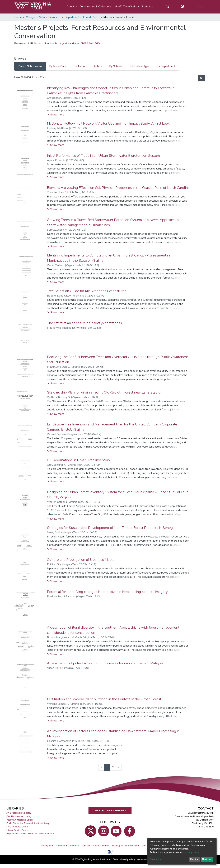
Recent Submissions (30, 66)
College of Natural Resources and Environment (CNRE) (43, 17)
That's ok (207, 859)
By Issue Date (58, 66)
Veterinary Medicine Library (20, 820)
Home (18, 17)
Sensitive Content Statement (95, 846)
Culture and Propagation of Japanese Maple (81, 560)
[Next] (119, 767)
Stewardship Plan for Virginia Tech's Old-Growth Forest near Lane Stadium (105, 392)
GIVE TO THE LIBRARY (110, 810)
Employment (47, 846)
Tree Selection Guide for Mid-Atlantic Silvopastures (87, 291)
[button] (183, 7)
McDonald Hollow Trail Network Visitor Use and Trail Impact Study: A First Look (108, 123)
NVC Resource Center (17, 827)
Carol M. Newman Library (19, 816)
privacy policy (192, 852)
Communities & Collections (96, 7)
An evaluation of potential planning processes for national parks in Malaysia (105, 663)
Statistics (148, 7)
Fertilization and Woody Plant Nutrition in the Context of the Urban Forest (104, 699)
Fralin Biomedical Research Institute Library (28, 823)
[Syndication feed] (201, 78)
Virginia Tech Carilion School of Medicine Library (30, 834)
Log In (200, 7)
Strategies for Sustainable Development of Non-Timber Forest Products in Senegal (111, 528)
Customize (155, 859)
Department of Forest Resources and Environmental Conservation (82, 17)
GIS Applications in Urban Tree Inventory (79, 460)
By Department (166, 66)
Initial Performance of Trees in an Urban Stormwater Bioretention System (103, 156)
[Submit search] (168, 7)
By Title (97, 66)
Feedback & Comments (67, 846)
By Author (80, 66)
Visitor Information (130, 846)
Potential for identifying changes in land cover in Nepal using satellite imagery (107, 592)
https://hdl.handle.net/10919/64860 (78, 43)
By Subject (116, 66)
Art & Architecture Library (19, 813)
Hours (115, 846)
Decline (194, 859)
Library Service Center (17, 830)
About (71, 7)
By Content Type (139, 66)
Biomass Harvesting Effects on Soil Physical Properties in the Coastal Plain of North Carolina (118, 188)
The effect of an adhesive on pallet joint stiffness (84, 323)
